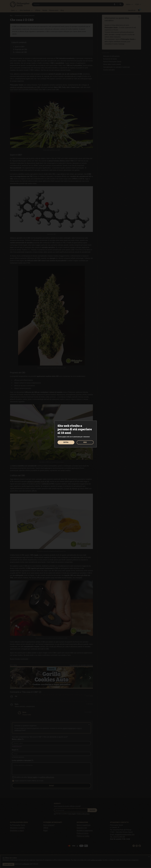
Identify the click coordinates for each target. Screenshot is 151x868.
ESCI (85, 442)
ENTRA (66, 442)
